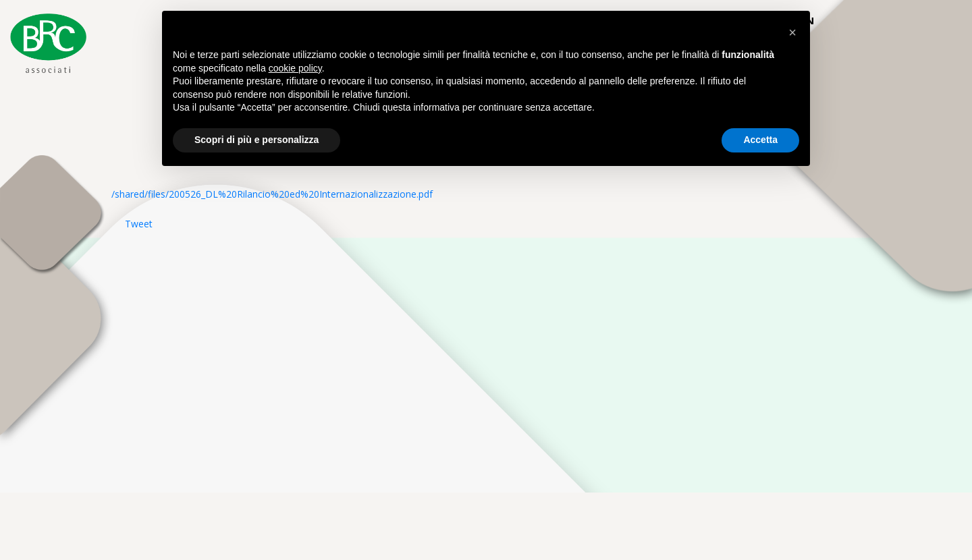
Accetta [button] (760, 140)
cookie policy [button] (295, 68)
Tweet (139, 224)
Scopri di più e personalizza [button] (256, 140)
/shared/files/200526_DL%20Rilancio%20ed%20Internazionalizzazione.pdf (272, 194)
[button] (792, 32)
